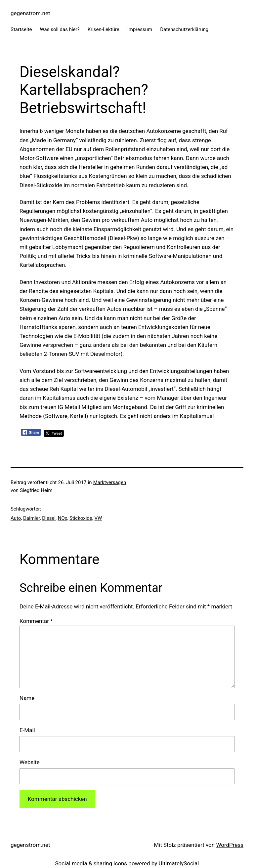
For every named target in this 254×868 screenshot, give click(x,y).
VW (98, 518)
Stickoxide (81, 518)
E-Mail (27, 730)
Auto (16, 518)
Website (30, 762)
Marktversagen (110, 482)
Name (27, 698)
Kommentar (36, 621)
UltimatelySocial (179, 863)
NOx (63, 518)
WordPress (230, 845)
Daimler (32, 518)
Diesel (49, 518)
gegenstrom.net (30, 13)
